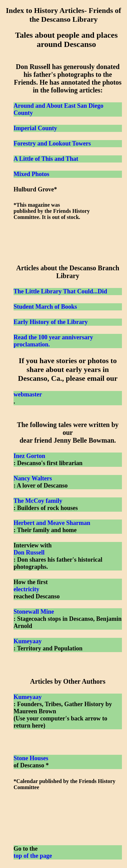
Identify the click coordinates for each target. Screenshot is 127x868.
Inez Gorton (29, 456)
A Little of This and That (46, 159)
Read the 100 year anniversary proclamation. (53, 341)
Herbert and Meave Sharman (52, 523)
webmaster (28, 394)
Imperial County (35, 128)
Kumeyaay (28, 641)
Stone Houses (31, 758)
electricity (26, 589)
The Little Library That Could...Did (60, 291)
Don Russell (29, 552)
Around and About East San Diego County (58, 109)
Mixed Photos (31, 174)
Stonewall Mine (34, 612)
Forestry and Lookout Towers (52, 143)
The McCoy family (38, 501)
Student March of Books (45, 307)
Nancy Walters (33, 478)
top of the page (33, 856)
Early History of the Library (51, 322)
